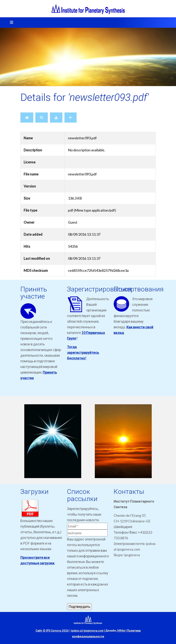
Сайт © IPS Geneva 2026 (52, 630)
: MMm (121, 630)
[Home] (27, 118)
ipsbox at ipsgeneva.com (87, 630)
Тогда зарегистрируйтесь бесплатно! (83, 352)
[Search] (42, 118)
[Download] (56, 118)
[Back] (71, 118)
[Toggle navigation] (10, 23)
